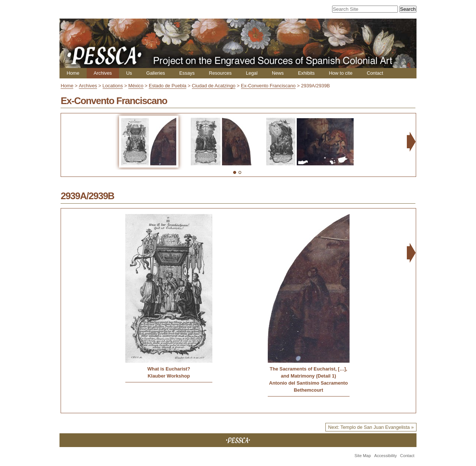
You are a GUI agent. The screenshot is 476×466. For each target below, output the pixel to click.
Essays (187, 73)
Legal (252, 73)
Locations (113, 86)
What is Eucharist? (169, 369)
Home (73, 73)
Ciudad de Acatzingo (214, 86)
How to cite (340, 73)
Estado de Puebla (168, 86)
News (278, 73)
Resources (220, 73)
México (136, 86)
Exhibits (306, 73)
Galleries (156, 73)
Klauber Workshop (169, 376)
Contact (375, 73)
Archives (103, 73)
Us (129, 73)
